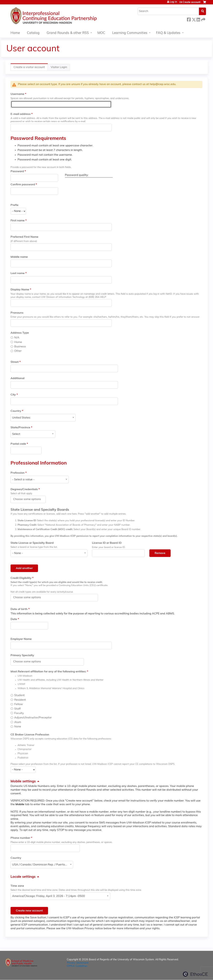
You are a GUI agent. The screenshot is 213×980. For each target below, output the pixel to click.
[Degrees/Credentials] (29, 499)
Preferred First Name (24, 237)
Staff (17, 709)
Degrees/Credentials (24, 489)
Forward (203, 19)
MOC (101, 33)
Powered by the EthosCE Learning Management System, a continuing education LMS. (195, 974)
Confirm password (23, 185)
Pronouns (17, 313)
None (18, 727)
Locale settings (23, 877)
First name (18, 221)
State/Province (20, 428)
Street (15, 362)
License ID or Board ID (107, 543)
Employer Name (21, 639)
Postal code (18, 444)
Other (18, 351)
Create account (191, 2)
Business (20, 347)
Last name (18, 273)
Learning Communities (130, 33)
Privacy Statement (78, 963)
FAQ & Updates (168, 33)
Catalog (33, 33)
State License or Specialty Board (32, 543)
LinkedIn (198, 19)
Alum (18, 722)
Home (15, 33)
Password (17, 171)
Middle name (19, 257)
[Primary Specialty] (29, 662)
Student (19, 695)
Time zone (17, 886)
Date (14, 619)
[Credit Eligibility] (29, 598)
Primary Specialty (22, 656)
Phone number (20, 838)
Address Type (20, 333)
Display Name (20, 290)
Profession (18, 473)
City (13, 395)
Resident (20, 700)
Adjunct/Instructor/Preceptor (33, 718)
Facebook (189, 19)
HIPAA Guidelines (77, 966)
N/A (17, 338)
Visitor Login (59, 67)
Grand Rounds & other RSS (68, 33)
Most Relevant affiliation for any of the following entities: (48, 672)
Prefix (15, 205)
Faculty (19, 713)
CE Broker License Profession (30, 735)
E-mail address (21, 114)
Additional (18, 378)
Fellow (19, 704)
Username (17, 94)
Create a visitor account (31, 68)
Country (16, 411)
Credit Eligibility (21, 578)
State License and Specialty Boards (40, 510)
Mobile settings (23, 781)
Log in (173, 2)
